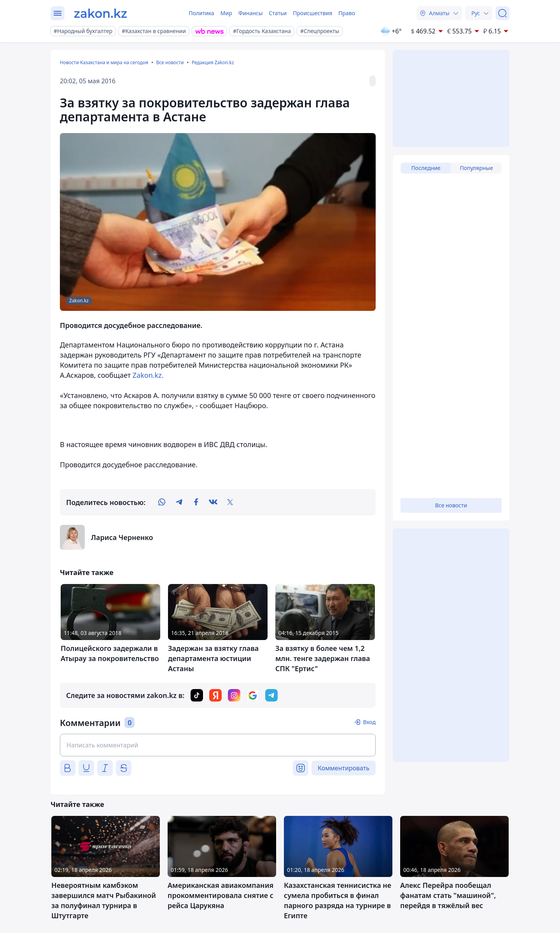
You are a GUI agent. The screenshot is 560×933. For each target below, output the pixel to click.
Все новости (170, 62)
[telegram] (179, 502)
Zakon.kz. (148, 375)
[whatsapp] (162, 502)
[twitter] (230, 502)
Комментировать (344, 768)
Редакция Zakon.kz (213, 62)
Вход (369, 722)
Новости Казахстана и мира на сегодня (104, 62)
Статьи (278, 13)
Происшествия (312, 13)
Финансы (251, 13)
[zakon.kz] (101, 13)
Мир (226, 13)
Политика (201, 13)
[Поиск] (502, 13)
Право (347, 13)
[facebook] (196, 502)
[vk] (213, 502)
